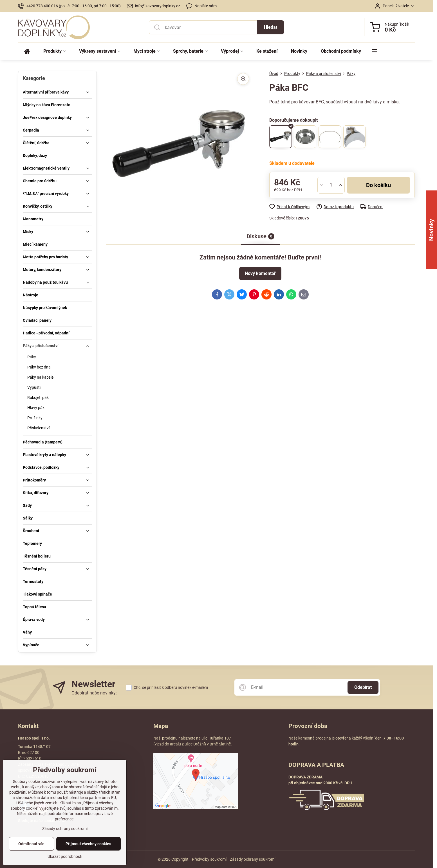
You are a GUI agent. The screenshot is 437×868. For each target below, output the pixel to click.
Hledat (271, 27)
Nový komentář (260, 273)
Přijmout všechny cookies (88, 854)
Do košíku (378, 185)
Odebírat (363, 687)
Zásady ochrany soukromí (253, 859)
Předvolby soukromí (209, 859)
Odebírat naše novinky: (94, 693)
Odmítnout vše (31, 854)
